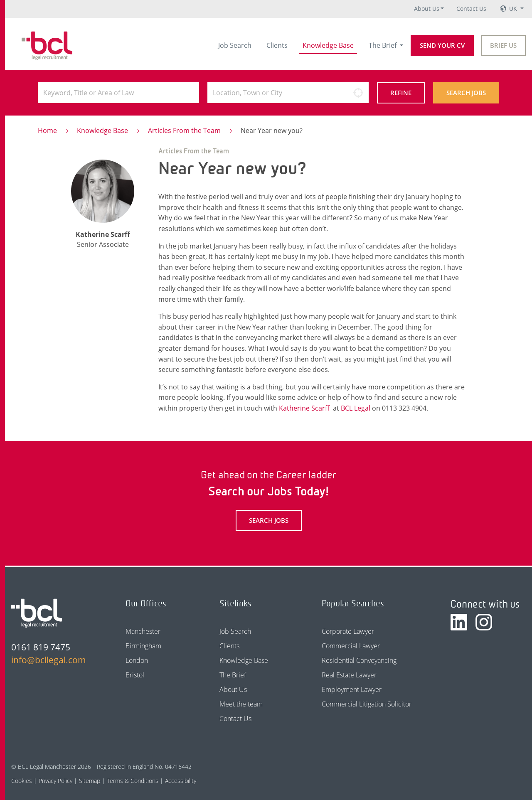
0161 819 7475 (41, 647)
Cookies (22, 781)
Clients (277, 45)
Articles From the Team (184, 130)
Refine (401, 93)
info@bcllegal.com (49, 660)
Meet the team (241, 704)
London (137, 660)
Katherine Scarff (304, 408)
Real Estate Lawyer (349, 675)
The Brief (383, 45)
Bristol (135, 675)
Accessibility (181, 781)
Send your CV (442, 45)
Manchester (143, 631)
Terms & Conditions (133, 781)
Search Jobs (466, 93)
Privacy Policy (55, 781)
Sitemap (90, 781)
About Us (427, 9)
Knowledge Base (328, 45)
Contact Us (471, 9)
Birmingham (143, 646)
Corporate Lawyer (348, 631)
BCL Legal (356, 408)
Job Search (235, 45)
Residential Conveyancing (359, 660)
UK (514, 9)
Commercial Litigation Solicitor (367, 704)
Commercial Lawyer (351, 646)
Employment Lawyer (352, 689)
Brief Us (503, 45)
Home (47, 130)
